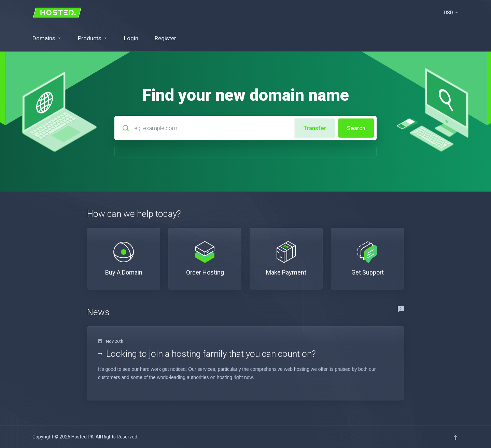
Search (356, 128)
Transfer (315, 128)
